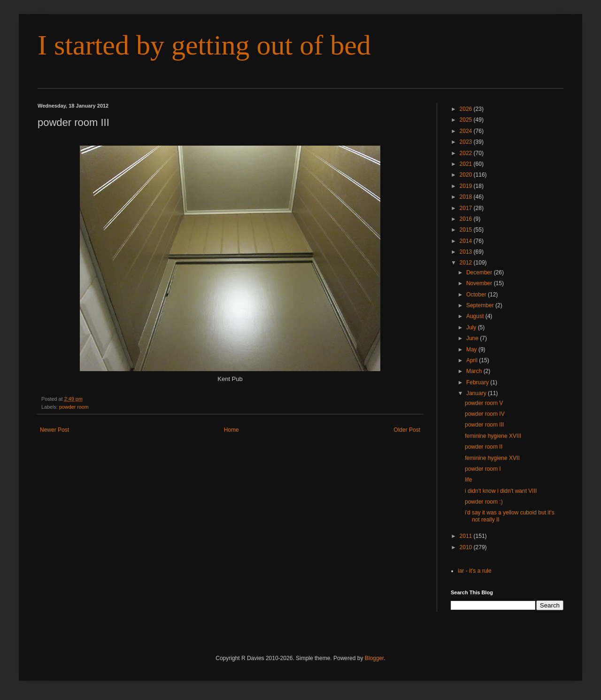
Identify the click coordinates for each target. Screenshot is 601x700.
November (480, 283)
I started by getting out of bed (204, 45)
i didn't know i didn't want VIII (501, 491)
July (472, 327)
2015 (467, 230)
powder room (74, 407)
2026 (467, 109)
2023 (467, 142)
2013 (467, 252)
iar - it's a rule (475, 571)
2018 (467, 197)
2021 (467, 164)
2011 (467, 536)
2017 (467, 208)
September (481, 305)
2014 (467, 241)
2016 (467, 219)
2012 (467, 263)
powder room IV (485, 414)
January (477, 393)
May (472, 350)
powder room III (484, 425)
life (468, 480)
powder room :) (484, 502)
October (477, 295)
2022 (467, 153)
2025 (467, 120)
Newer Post (54, 430)
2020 (467, 175)
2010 (467, 547)
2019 (467, 186)
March (475, 371)
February (478, 382)
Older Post (407, 430)
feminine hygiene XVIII (493, 436)
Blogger (374, 658)
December (480, 272)
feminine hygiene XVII (492, 458)
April (473, 360)
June (473, 338)
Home (231, 430)
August (476, 316)
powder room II (484, 447)
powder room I (483, 469)
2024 (467, 131)
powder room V (484, 403)
